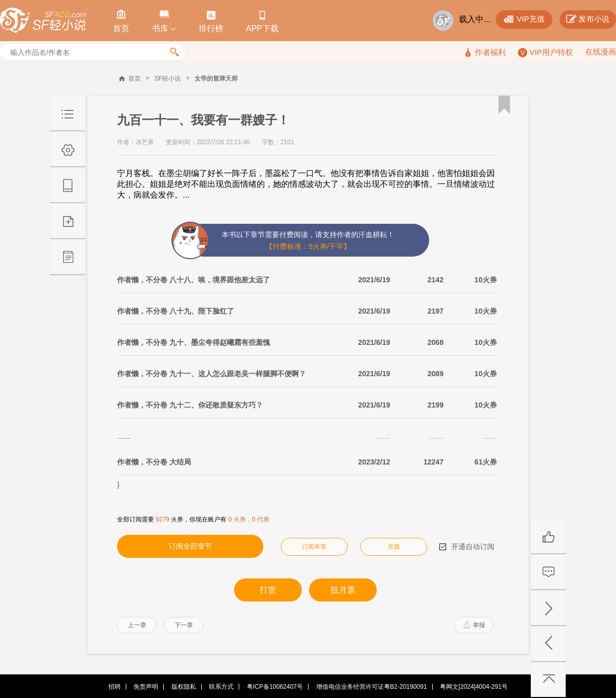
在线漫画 (601, 52)
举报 (474, 625)
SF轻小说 (168, 79)
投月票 (343, 590)
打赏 (268, 590)
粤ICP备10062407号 (275, 687)
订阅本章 (314, 547)
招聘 (114, 687)
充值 (394, 547)
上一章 (137, 625)
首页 (134, 79)
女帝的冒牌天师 (216, 79)
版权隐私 (184, 687)
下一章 (184, 625)
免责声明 (146, 687)
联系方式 (221, 687)
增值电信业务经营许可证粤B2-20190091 (372, 687)
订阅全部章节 (190, 546)
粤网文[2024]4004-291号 (474, 687)
